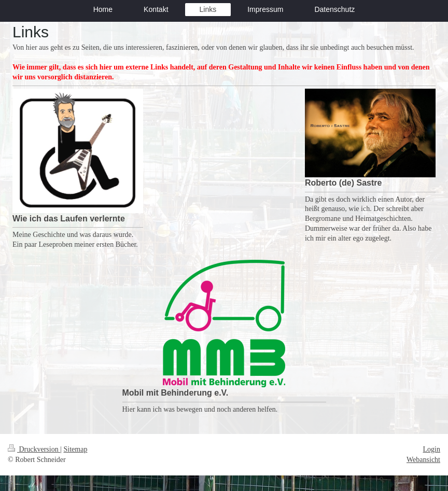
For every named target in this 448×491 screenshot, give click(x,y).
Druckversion (34, 449)
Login (432, 449)
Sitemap (76, 449)
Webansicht (423, 460)
